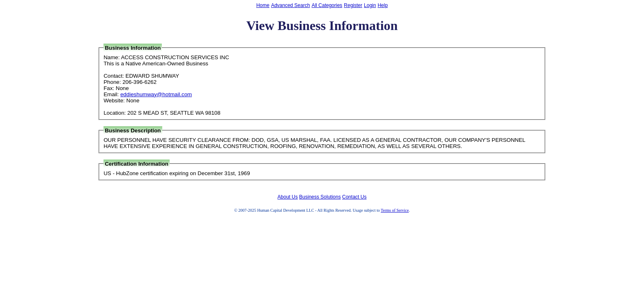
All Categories (327, 5)
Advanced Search (291, 5)
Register (353, 5)
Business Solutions (320, 197)
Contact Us (354, 197)
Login (370, 5)
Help (383, 5)
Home (263, 5)
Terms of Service (395, 210)
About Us (288, 197)
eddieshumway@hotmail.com (156, 94)
